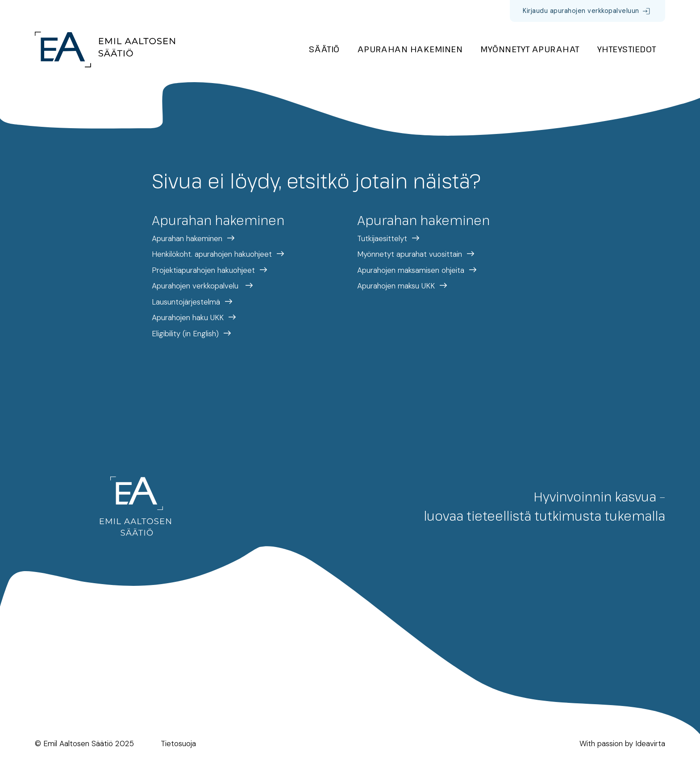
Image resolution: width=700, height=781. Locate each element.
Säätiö (324, 49)
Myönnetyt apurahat (530, 49)
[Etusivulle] (105, 50)
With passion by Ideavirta (622, 743)
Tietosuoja (178, 743)
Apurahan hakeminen (410, 49)
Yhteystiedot (627, 49)
